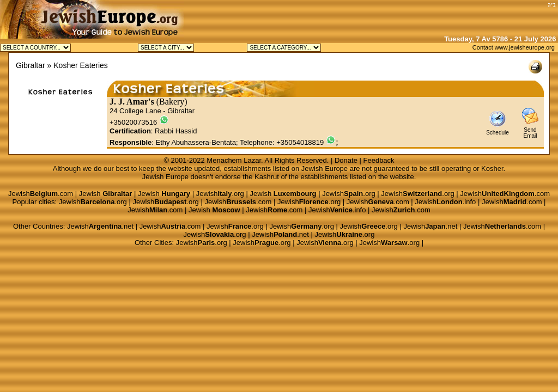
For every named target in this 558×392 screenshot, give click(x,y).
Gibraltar (31, 65)
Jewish (106, 194)
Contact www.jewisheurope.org (514, 47)
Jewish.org (220, 194)
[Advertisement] (417, 16)
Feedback (379, 160)
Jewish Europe (325, 169)
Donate (346, 160)
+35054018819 (300, 142)
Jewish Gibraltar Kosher (166, 48)
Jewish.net (100, 226)
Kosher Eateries (81, 65)
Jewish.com (41, 194)
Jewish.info (445, 202)
